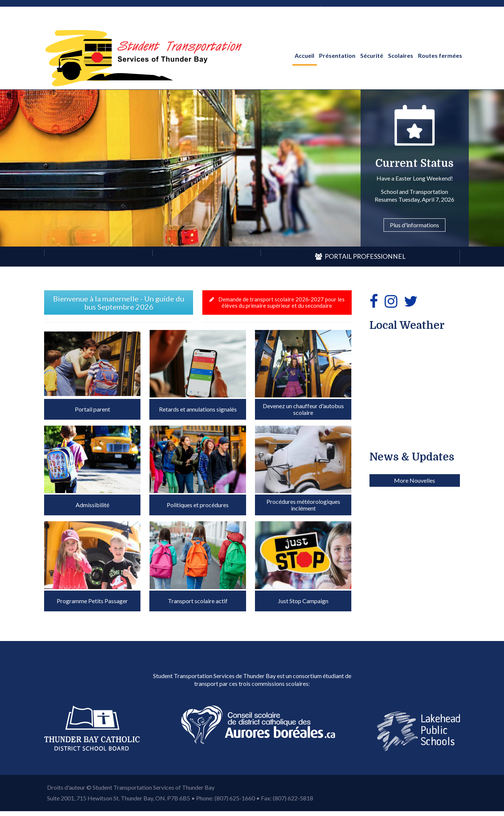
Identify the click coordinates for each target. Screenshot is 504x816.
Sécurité (372, 55)
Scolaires (401, 55)
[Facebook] (374, 301)
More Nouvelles (415, 604)
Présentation (337, 55)
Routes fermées (440, 55)
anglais (307, 8)
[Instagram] (391, 301)
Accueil (304, 55)
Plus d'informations (415, 225)
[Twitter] (411, 301)
